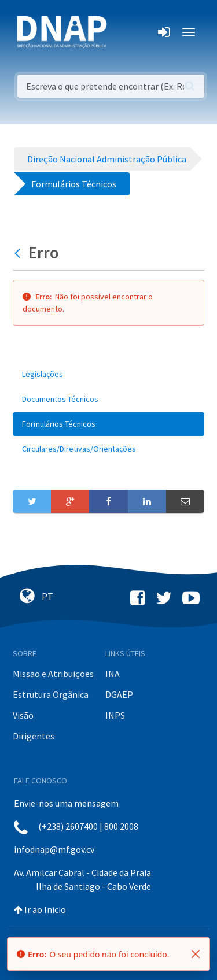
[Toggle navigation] (124, 32)
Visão (23, 715)
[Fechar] (196, 954)
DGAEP (119, 694)
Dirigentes (34, 736)
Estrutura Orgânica (51, 694)
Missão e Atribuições (53, 674)
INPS (115, 715)
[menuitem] (108, 374)
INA (113, 674)
